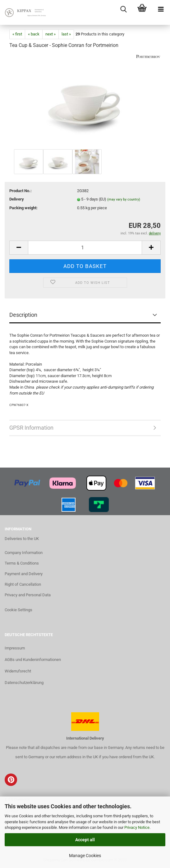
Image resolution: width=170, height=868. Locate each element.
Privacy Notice (137, 827)
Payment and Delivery (24, 574)
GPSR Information (31, 428)
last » (66, 34)
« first (17, 34)
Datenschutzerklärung (24, 683)
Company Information (24, 553)
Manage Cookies (85, 856)
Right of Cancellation (23, 584)
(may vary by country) (124, 199)
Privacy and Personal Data (28, 595)
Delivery (17, 199)
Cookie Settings (18, 610)
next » (51, 34)
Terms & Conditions (22, 563)
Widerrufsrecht (18, 671)
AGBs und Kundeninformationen (33, 660)
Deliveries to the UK (22, 539)
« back (34, 34)
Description (23, 315)
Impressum (15, 648)
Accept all (85, 840)
